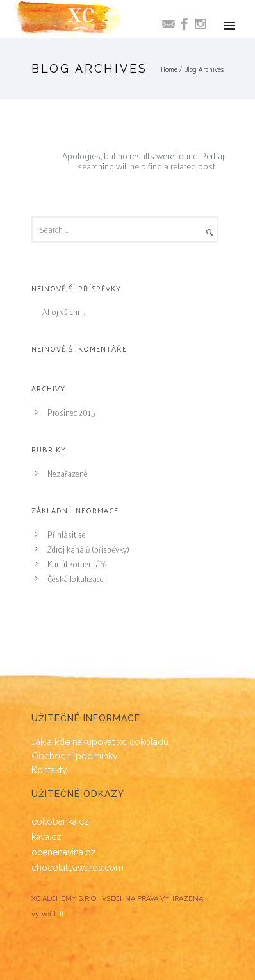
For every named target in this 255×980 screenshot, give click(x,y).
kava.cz (46, 837)
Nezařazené (68, 473)
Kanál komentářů (77, 564)
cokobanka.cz (60, 821)
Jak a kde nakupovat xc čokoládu (100, 742)
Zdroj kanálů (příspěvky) (88, 549)
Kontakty (49, 770)
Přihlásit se (67, 534)
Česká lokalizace (76, 579)
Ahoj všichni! (64, 312)
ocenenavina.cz (63, 852)
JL (62, 914)
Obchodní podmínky (75, 756)
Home (169, 69)
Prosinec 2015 (71, 412)
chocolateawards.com (78, 868)
